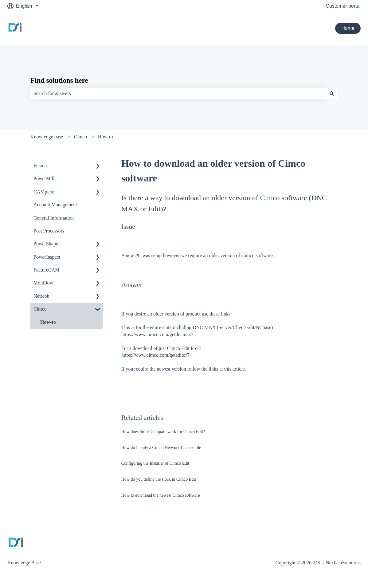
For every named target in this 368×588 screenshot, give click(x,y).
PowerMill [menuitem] (44, 179)
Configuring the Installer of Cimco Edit (155, 463)
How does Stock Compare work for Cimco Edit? (163, 432)
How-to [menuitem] (48, 322)
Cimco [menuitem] (40, 309)
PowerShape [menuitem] (46, 244)
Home (348, 28)
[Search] (332, 93)
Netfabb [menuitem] (41, 296)
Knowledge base (47, 137)
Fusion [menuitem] (40, 166)
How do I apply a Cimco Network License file (161, 448)
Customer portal (343, 6)
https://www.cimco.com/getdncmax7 (157, 334)
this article (235, 369)
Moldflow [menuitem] (43, 283)
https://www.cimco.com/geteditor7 (155, 355)
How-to (106, 137)
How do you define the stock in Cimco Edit (159, 479)
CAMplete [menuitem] (44, 192)
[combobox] (178, 93)
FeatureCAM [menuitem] (46, 270)
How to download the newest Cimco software (161, 495)
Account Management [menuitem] (55, 205)
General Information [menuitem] (54, 218)
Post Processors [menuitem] (49, 231)
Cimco (81, 137)
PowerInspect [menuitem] (47, 257)
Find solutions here (59, 80)
